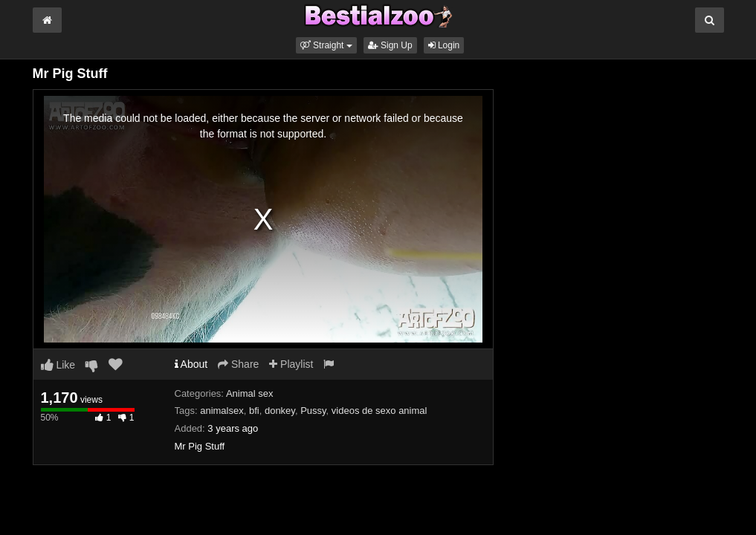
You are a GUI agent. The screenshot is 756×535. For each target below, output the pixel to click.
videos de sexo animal (379, 411)
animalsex (222, 411)
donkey (280, 411)
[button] (326, 45)
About (191, 364)
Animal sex (250, 393)
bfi (254, 411)
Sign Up (390, 45)
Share (238, 364)
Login (444, 45)
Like (58, 365)
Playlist (291, 364)
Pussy (313, 411)
